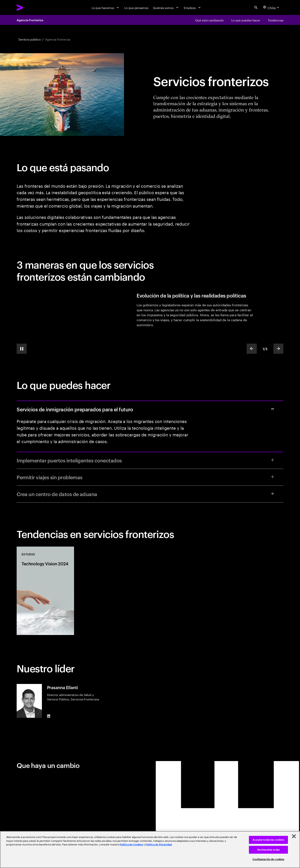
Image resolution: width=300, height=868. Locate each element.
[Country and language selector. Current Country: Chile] (272, 7)
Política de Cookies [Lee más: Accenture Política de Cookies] (131, 845)
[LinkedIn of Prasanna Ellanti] (49, 716)
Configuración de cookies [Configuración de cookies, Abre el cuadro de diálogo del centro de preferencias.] (268, 859)
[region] (150, 850)
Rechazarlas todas (269, 850)
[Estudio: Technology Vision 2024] (45, 591)
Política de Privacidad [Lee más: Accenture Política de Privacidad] (159, 845)
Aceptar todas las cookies (268, 840)
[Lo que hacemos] (106, 7)
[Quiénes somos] (166, 7)
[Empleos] (193, 7)
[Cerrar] (294, 836)
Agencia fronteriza (30, 20)
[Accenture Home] (29, 8)
